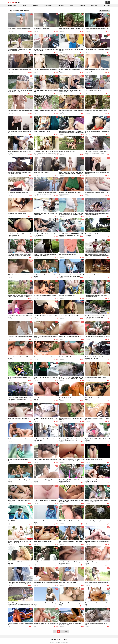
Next (66, 632)
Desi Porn (94, 6)
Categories (61, 6)
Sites (72, 6)
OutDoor (14, 2)
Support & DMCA (55, 640)
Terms (65, 640)
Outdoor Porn (12, 6)
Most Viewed (48, 6)
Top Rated (35, 6)
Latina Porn (106, 6)
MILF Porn (82, 6)
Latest (24, 6)
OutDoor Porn (57, 643)
